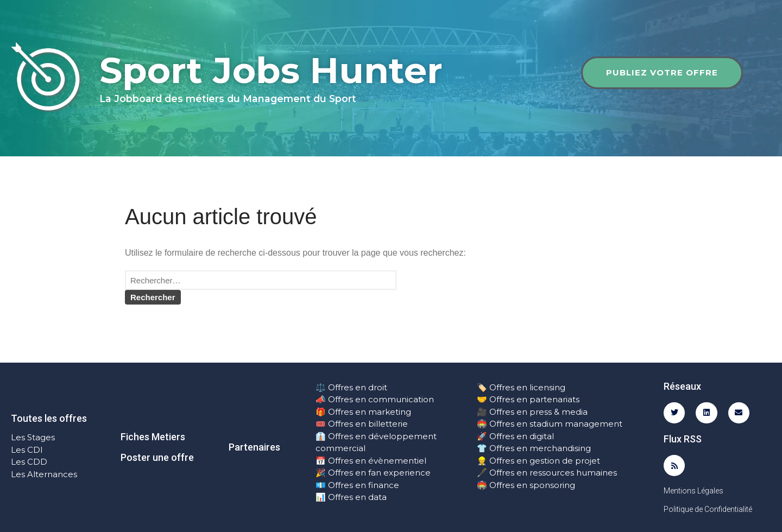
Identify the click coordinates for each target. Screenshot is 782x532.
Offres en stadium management (555, 424)
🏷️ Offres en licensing (521, 387)
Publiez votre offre (662, 72)
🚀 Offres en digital (515, 436)
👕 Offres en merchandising (534, 448)
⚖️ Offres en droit (351, 387)
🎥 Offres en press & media (532, 412)
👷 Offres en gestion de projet (538, 461)
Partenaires (254, 447)
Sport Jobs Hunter (271, 70)
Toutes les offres (49, 418)
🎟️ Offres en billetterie (362, 424)
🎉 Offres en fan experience (373, 473)
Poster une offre (157, 457)
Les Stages (33, 437)
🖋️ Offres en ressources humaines (547, 473)
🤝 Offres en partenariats (528, 399)
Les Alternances (44, 474)
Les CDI (27, 450)
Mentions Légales (693, 491)
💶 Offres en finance (357, 485)
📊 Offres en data (351, 497)
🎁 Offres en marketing (363, 412)
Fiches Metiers (153, 437)
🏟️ (482, 424)
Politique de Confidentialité (708, 509)
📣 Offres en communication (375, 399)
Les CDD (29, 462)
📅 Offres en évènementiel (371, 461)
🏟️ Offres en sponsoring (526, 485)
